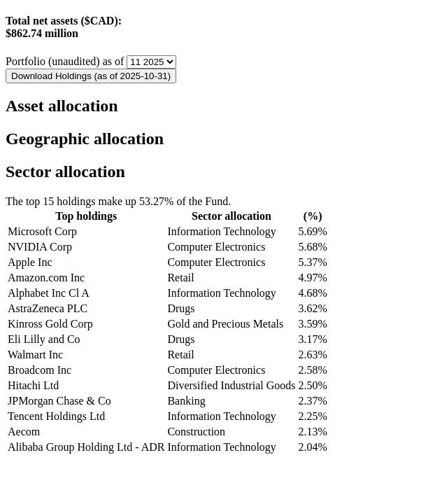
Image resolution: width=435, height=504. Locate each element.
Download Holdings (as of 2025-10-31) (91, 76)
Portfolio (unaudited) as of (66, 61)
